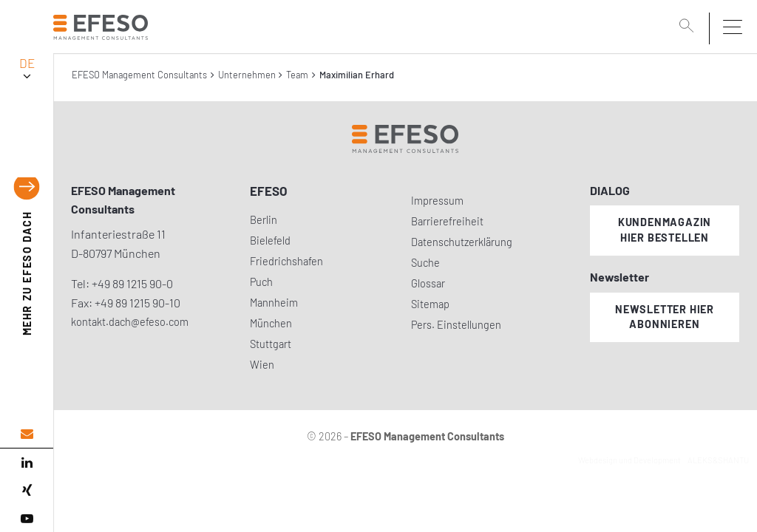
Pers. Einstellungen (456, 325)
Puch (261, 282)
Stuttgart (271, 344)
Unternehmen (247, 75)
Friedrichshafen (286, 261)
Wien (262, 365)
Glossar (428, 283)
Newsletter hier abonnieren (665, 317)
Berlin (264, 220)
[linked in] (27, 463)
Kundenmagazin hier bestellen (665, 230)
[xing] (27, 491)
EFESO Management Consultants (139, 75)
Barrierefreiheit (447, 221)
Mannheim (274, 303)
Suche (425, 263)
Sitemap (430, 304)
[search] (689, 27)
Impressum (437, 201)
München (271, 323)
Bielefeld (270, 241)
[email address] (27, 434)
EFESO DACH (27, 274)
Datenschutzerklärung (462, 242)
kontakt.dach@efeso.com (130, 322)
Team (297, 75)
